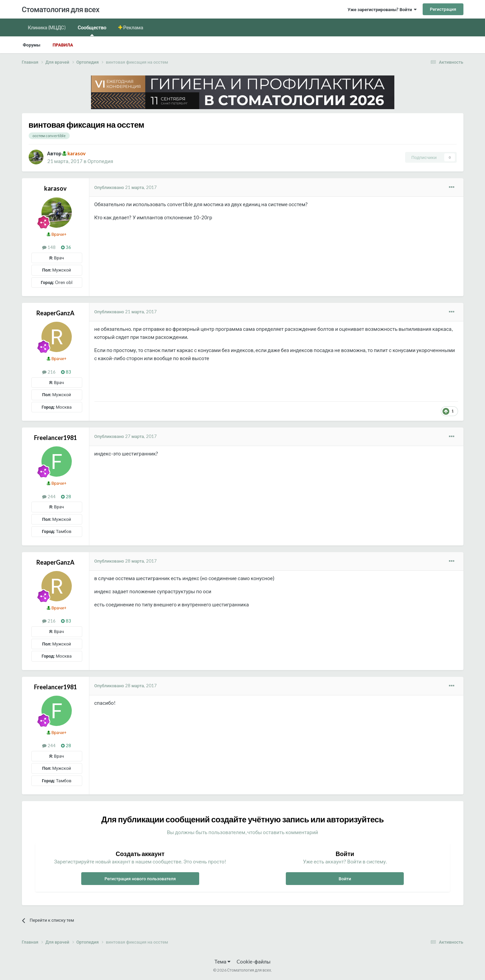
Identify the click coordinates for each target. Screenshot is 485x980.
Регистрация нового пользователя (140, 879)
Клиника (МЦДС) (47, 27)
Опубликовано (126, 187)
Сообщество (92, 30)
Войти (345, 879)
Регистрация (443, 9)
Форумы (32, 45)
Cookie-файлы (254, 961)
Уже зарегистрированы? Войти (382, 9)
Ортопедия (100, 161)
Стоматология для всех (61, 9)
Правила (63, 45)
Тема (222, 961)
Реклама (133, 27)
